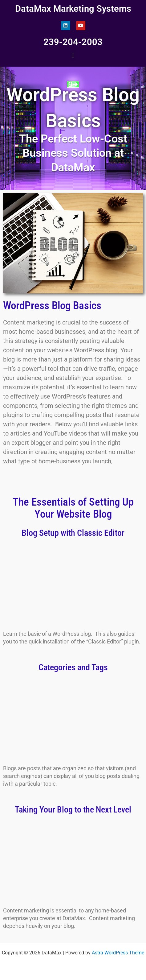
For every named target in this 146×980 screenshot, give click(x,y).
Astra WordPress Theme (118, 953)
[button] (73, 55)
